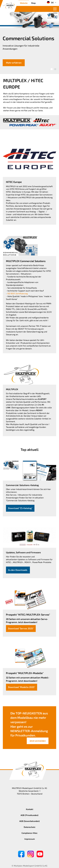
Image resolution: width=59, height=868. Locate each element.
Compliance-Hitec (29, 833)
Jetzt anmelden (38, 741)
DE (50, 3)
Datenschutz (30, 827)
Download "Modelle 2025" (22, 687)
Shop (33, 3)
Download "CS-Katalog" (20, 508)
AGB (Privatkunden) (29, 815)
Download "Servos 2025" (21, 628)
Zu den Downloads (18, 570)
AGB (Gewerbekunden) (29, 821)
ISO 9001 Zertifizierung (18, 293)
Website (24, 3)
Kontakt (30, 809)
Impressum (30, 839)
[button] (52, 69)
